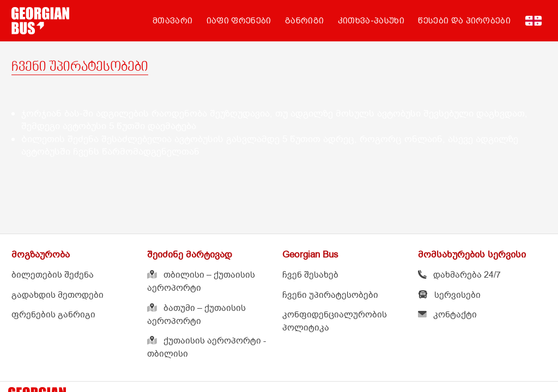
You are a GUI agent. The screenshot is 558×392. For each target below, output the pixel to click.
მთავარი (172, 21)
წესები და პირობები (464, 21)
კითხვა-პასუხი (371, 21)
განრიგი (304, 21)
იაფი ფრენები (239, 21)
